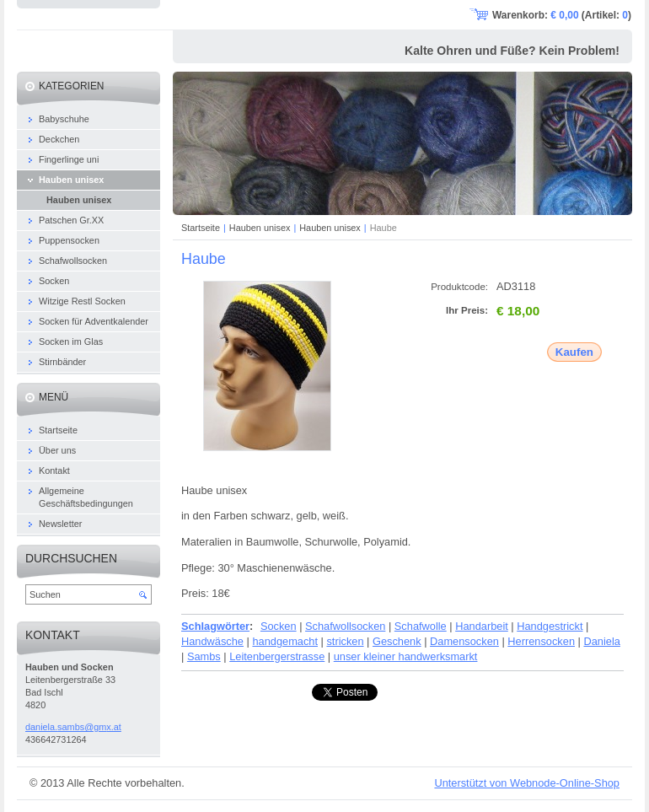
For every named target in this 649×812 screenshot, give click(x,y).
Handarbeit (482, 626)
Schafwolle (421, 626)
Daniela (601, 641)
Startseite (201, 228)
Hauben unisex (260, 228)
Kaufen (574, 352)
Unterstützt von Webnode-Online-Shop (527, 783)
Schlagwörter (215, 626)
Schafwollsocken (345, 626)
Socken (279, 626)
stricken (345, 641)
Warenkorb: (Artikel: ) (562, 15)
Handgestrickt (550, 626)
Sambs (204, 656)
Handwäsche (212, 641)
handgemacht (285, 641)
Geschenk (397, 641)
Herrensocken (541, 641)
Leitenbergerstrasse (277, 656)
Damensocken (464, 641)
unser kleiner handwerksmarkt (406, 656)
